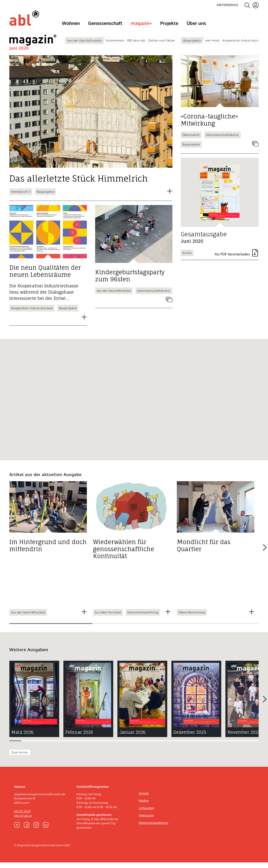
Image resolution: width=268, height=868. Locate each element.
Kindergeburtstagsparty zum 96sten (130, 281)
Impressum (146, 821)
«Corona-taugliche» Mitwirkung (209, 126)
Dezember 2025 (190, 738)
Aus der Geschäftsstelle (84, 40)
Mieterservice (228, 5)
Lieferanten (146, 814)
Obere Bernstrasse (192, 618)
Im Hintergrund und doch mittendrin (48, 551)
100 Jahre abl (136, 40)
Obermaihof (191, 141)
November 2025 (244, 738)
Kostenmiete (115, 40)
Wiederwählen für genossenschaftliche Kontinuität (124, 555)
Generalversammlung (143, 618)
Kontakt (144, 799)
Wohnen (71, 23)
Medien (144, 806)
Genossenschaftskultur (154, 296)
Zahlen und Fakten (162, 40)
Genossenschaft (105, 23)
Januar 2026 (132, 738)
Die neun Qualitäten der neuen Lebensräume (45, 277)
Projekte (169, 23)
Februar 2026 (79, 738)
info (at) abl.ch (23, 821)
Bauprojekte (192, 40)
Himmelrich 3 (21, 197)
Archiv (187, 258)
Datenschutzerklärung (153, 828)
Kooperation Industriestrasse (243, 40)
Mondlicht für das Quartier (204, 551)
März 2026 (22, 738)
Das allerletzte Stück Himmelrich (79, 184)
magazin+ (141, 23)
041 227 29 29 (22, 817)
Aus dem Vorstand (108, 618)
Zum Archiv (20, 758)
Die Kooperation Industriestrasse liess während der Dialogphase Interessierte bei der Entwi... (44, 298)
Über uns (196, 23)
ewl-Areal (213, 40)
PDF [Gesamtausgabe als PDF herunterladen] (237, 260)
